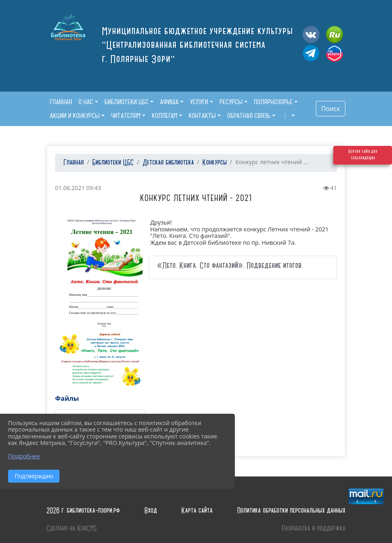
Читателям (126, 115)
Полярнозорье (273, 102)
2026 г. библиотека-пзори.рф (83, 511)
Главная (73, 163)
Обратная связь (249, 115)
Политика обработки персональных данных (291, 511)
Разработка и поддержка (314, 529)
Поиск (331, 109)
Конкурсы (215, 163)
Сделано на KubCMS (72, 529)
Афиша (169, 102)
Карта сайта (197, 511)
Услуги (199, 102)
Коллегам (165, 115)
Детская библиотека (168, 163)
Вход (151, 511)
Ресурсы (231, 102)
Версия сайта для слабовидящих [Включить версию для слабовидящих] (363, 172)
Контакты (202, 115)
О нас (86, 102)
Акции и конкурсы (75, 115)
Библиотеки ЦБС (127, 102)
